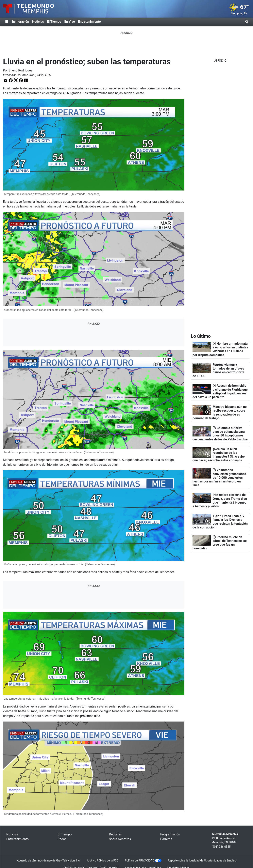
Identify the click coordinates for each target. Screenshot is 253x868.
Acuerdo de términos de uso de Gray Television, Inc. (49, 860)
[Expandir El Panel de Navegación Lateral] (7, 22)
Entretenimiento (89, 22)
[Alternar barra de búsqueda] (247, 22)
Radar (62, 839)
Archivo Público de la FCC (103, 860)
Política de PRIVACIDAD (140, 860)
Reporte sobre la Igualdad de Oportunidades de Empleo (202, 860)
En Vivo (70, 22)
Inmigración (21, 22)
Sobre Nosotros (120, 839)
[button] (6, 80)
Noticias (38, 22)
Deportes (115, 834)
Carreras (166, 839)
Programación (170, 834)
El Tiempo (54, 22)
